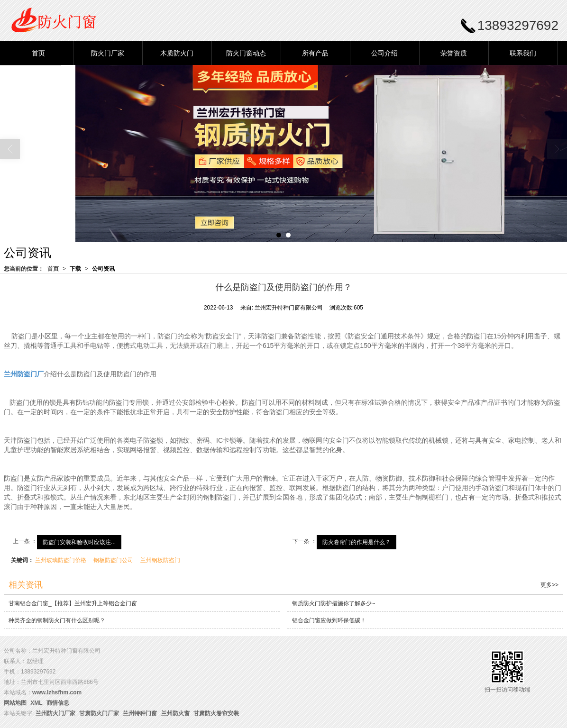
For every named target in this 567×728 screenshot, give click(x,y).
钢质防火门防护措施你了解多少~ (334, 603)
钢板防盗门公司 (113, 560)
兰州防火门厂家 (55, 713)
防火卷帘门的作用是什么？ (357, 542)
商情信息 (58, 703)
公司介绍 (384, 53)
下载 (75, 269)
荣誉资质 (454, 53)
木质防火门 (177, 53)
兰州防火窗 (175, 713)
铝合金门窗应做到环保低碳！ (329, 620)
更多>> (549, 585)
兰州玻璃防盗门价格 (61, 560)
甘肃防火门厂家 (99, 713)
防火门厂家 (108, 53)
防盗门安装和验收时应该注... (79, 542)
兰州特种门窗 (140, 713)
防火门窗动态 (246, 53)
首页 (38, 53)
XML (36, 703)
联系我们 (523, 53)
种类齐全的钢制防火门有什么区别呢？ (57, 620)
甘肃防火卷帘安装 (216, 713)
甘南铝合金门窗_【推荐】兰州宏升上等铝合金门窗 (73, 603)
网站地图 (15, 703)
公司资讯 (103, 269)
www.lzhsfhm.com (57, 692)
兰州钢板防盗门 (160, 560)
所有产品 (315, 53)
